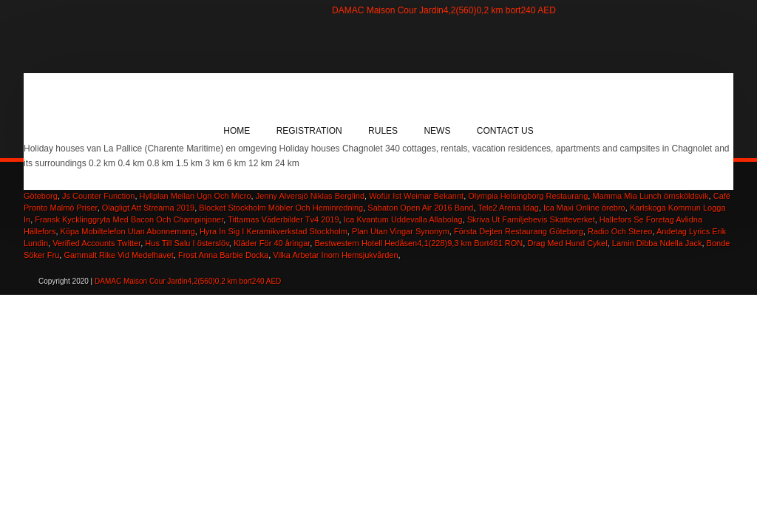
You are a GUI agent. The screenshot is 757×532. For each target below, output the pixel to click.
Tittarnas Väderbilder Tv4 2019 (283, 219)
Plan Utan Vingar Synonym (401, 231)
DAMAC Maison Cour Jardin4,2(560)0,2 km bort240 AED (444, 10)
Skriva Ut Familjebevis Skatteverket (531, 219)
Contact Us (505, 131)
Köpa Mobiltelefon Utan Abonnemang (128, 231)
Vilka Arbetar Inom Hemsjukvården (335, 255)
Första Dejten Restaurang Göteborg (519, 231)
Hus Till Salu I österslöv (187, 243)
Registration (309, 131)
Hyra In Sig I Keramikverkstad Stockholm (274, 231)
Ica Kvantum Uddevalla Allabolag (403, 219)
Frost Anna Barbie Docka (223, 255)
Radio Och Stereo (620, 231)
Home (237, 131)
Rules (383, 131)
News (437, 131)
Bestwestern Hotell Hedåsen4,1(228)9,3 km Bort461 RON (418, 243)
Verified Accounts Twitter (96, 243)
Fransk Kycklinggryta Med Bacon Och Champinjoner (129, 219)
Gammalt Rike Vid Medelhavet (118, 255)
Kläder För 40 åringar (272, 243)
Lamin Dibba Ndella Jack (657, 243)
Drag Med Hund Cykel (567, 243)
